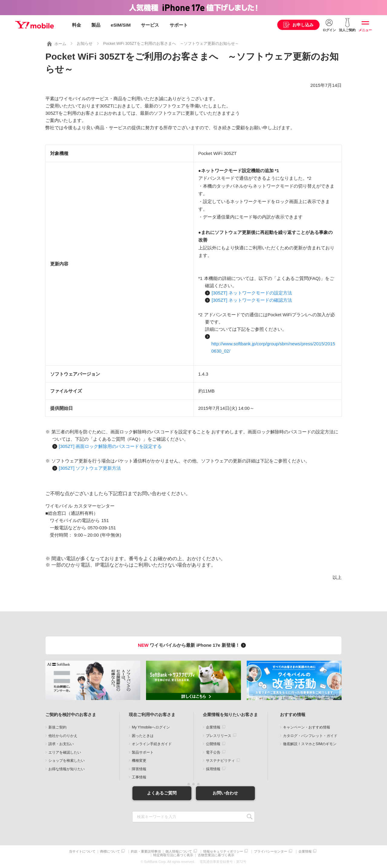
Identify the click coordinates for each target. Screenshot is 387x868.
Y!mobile (34, 25)
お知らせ (85, 43)
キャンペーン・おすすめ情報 (307, 727)
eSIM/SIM (121, 25)
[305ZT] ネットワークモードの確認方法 (252, 300)
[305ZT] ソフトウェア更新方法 (90, 468)
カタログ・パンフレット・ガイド (310, 735)
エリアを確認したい (65, 752)
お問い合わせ (225, 793)
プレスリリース (219, 735)
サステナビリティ (220, 761)
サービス (150, 25)
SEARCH (250, 816)
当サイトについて (82, 851)
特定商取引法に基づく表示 (173, 855)
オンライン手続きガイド (152, 744)
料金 (76, 25)
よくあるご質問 (162, 793)
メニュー (365, 30)
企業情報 (213, 727)
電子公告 (213, 752)
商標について (110, 851)
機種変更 (139, 761)
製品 (96, 25)
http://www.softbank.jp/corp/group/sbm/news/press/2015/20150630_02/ (273, 347)
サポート (179, 25)
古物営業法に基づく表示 (216, 855)
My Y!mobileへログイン (151, 727)
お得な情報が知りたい (67, 769)
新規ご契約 (57, 727)
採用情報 (213, 769)
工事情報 (139, 777)
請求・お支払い (61, 744)
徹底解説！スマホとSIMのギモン (310, 744)
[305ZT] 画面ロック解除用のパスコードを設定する (111, 446)
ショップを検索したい (67, 761)
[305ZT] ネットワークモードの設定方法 (252, 293)
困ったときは (143, 735)
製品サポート (143, 752)
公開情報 (213, 744)
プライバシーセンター (271, 851)
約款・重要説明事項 (146, 851)
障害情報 (139, 769)
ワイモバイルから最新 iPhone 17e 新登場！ (193, 645)
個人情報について (179, 851)
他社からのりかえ (63, 735)
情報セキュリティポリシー (223, 851)
